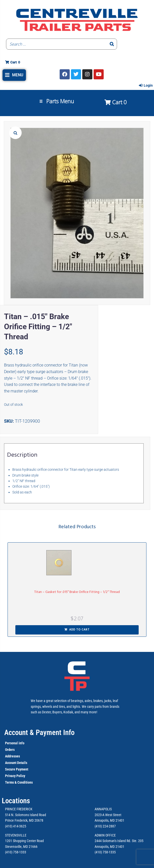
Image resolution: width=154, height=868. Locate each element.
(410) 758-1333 (16, 852)
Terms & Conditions (19, 782)
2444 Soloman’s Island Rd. (113, 841)
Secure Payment (17, 769)
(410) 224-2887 (105, 826)
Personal (11, 743)
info (21, 743)
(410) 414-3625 (16, 826)
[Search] (112, 44)
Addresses (12, 756)
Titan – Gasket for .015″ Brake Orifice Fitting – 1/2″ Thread (77, 592)
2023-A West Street (108, 815)
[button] (14, 75)
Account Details (16, 763)
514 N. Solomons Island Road (26, 815)
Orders (10, 750)
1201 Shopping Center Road (24, 841)
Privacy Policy (15, 776)
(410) (98, 852)
